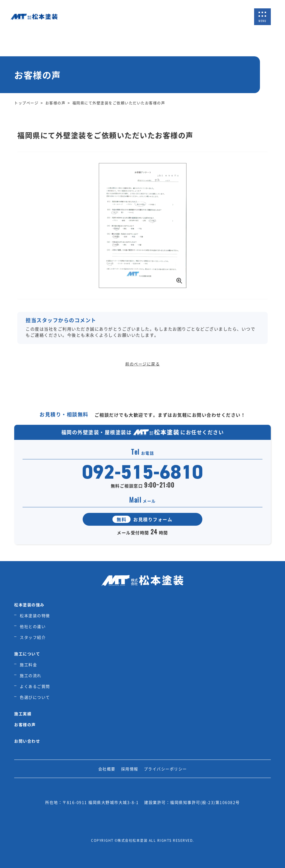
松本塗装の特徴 (35, 615)
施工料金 (28, 665)
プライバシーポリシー (165, 769)
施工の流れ (31, 675)
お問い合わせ (27, 741)
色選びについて (35, 697)
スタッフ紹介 (33, 637)
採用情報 (130, 769)
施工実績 (23, 714)
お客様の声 (25, 724)
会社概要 (107, 769)
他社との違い (33, 626)
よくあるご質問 (35, 686)
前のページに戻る (142, 364)
